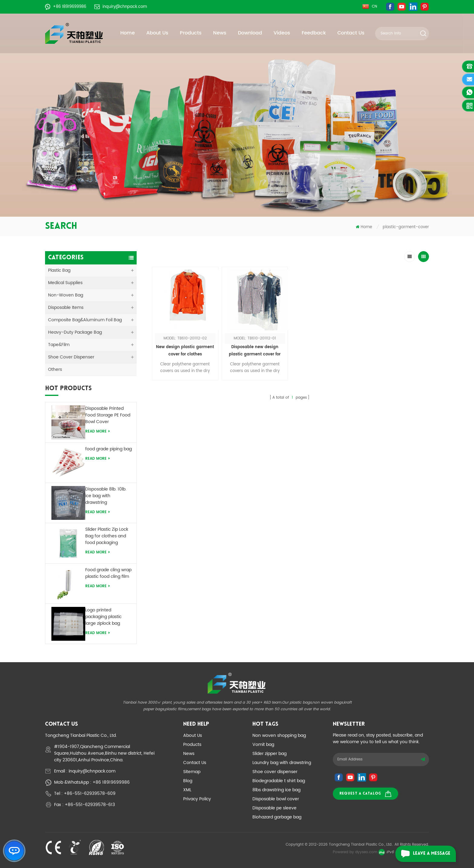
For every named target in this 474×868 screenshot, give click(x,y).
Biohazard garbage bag (277, 817)
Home (128, 33)
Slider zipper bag (269, 754)
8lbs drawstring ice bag (276, 790)
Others (55, 369)
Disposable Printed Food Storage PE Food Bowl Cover (108, 415)
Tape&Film (59, 345)
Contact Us (351, 33)
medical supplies (65, 283)
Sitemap (192, 772)
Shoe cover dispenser (275, 772)
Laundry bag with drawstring (282, 763)
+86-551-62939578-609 (90, 794)
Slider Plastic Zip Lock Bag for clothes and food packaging (107, 536)
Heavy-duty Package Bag (75, 332)
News (220, 33)
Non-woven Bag (66, 295)
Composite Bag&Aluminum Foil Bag (85, 320)
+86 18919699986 (66, 7)
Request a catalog (365, 794)
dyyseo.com (366, 852)
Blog (188, 781)
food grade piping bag (109, 449)
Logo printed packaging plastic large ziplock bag (103, 617)
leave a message (423, 854)
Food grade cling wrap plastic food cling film (108, 573)
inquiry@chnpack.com (121, 7)
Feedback (314, 33)
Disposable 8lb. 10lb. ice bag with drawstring (106, 496)
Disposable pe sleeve (274, 808)
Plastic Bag (59, 270)
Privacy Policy (197, 799)
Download (250, 33)
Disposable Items (66, 308)
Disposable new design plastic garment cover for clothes (255, 351)
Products (191, 33)
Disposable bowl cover (276, 799)
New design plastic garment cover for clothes (185, 351)
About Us (157, 33)
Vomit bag (263, 745)
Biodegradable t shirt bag (279, 781)
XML (187, 790)
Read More (97, 431)
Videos (282, 33)
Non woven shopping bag (279, 735)
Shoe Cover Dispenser (71, 357)
